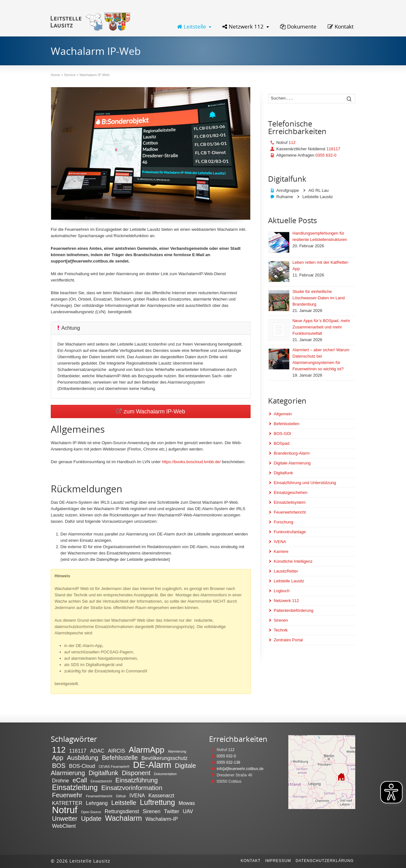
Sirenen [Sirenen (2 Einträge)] (152, 811)
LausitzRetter (286, 571)
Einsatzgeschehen (291, 492)
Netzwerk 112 (243, 26)
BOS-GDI (282, 434)
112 (292, 143)
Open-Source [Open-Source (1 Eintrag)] (91, 812)
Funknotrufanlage (290, 532)
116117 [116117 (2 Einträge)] (78, 751)
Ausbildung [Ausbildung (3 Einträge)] (83, 758)
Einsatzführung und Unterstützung (305, 483)
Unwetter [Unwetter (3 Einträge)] (65, 819)
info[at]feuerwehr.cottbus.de (240, 769)
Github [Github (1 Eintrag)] (121, 796)
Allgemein (283, 414)
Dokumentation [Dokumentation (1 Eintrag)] (165, 774)
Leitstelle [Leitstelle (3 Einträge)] (124, 803)
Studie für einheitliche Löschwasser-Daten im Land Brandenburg (319, 298)
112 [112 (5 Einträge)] (59, 750)
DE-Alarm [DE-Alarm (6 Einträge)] (152, 765)
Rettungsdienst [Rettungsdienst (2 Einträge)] (122, 811)
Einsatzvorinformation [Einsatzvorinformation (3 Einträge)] (132, 788)
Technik (281, 630)
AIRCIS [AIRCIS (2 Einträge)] (116, 751)
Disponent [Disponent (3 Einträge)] (136, 773)
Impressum (278, 861)
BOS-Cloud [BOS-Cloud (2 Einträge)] (82, 766)
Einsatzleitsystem (290, 502)
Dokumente (298, 26)
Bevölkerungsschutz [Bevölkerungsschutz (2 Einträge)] (164, 758)
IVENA (280, 542)
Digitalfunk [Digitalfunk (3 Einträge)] (103, 773)
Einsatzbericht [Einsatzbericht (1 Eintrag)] (101, 781)
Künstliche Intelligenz (293, 561)
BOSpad (282, 443)
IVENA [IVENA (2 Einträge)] (137, 795)
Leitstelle (192, 26)
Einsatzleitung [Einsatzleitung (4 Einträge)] (75, 787)
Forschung (283, 522)
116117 (333, 149)
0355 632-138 (228, 762)
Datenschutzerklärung (325, 861)
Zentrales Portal (288, 640)
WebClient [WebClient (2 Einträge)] (64, 826)
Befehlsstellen (287, 424)
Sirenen (281, 620)
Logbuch (282, 591)
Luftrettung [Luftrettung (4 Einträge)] (157, 802)
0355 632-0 (326, 155)
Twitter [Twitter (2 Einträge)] (172, 811)
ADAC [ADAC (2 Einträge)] (97, 751)
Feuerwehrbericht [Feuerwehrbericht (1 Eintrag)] (99, 796)
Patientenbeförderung (294, 610)
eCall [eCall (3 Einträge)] (80, 780)
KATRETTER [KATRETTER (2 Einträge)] (67, 803)
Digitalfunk (283, 473)
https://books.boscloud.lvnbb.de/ (191, 462)
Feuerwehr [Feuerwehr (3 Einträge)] (67, 795)
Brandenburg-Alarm (292, 453)
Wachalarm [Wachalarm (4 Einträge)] (123, 818)
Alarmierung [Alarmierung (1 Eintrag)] (177, 751)
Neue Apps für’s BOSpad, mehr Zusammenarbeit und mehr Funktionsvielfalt (321, 327)
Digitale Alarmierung (292, 463)
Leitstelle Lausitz (289, 581)
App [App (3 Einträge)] (58, 758)
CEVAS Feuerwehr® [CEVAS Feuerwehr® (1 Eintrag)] (114, 767)
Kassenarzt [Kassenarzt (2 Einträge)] (161, 795)
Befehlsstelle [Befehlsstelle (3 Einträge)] (120, 758)
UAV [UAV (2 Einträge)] (188, 811)
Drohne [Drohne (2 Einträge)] (60, 781)
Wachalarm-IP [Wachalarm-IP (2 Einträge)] (162, 819)
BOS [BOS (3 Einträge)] (59, 766)
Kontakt (341, 26)
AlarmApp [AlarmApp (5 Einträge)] (147, 750)
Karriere (281, 551)
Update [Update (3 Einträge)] (91, 819)
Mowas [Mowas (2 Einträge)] (187, 803)
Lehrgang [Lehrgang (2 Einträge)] (97, 803)
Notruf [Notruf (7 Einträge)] (65, 810)
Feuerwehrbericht (290, 512)
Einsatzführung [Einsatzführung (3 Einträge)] (137, 780)
